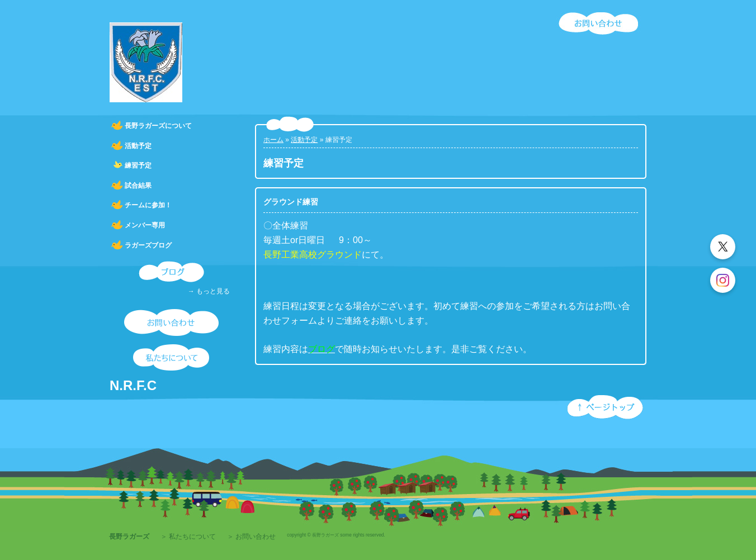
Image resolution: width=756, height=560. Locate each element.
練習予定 (138, 165)
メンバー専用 (145, 225)
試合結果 (138, 186)
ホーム (273, 140)
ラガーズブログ (148, 245)
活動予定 (138, 146)
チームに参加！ (148, 205)
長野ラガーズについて (158, 126)
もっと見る (213, 291)
